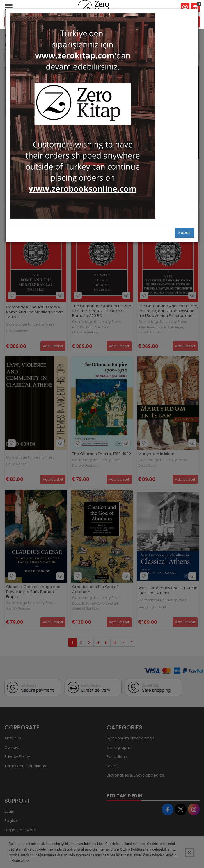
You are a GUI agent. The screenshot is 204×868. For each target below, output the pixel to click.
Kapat (184, 233)
